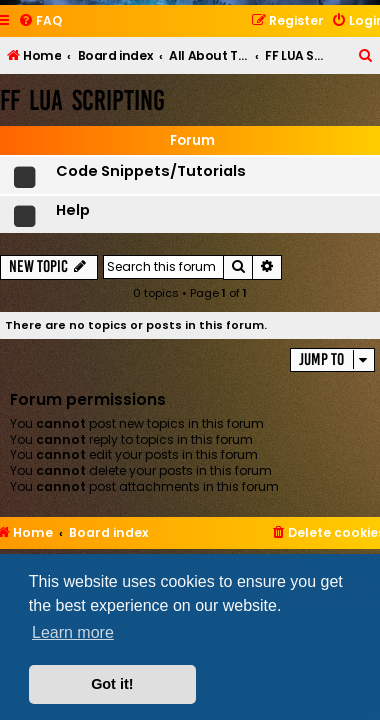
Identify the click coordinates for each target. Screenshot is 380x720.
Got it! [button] (112, 684)
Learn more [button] (73, 632)
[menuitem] (40, 21)
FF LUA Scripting (82, 100)
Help (73, 210)
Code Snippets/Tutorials (151, 171)
